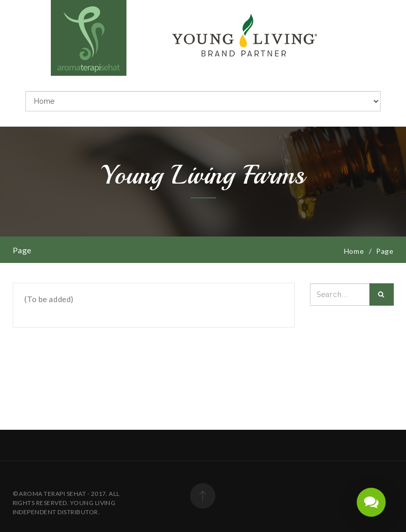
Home (359, 251)
